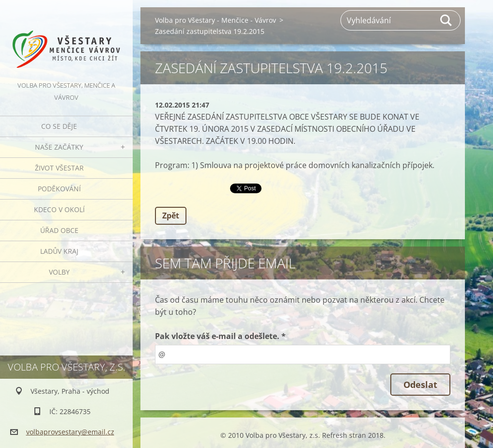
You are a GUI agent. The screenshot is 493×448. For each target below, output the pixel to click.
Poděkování (59, 189)
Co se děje (59, 126)
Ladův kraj (59, 251)
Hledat (447, 20)
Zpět (171, 216)
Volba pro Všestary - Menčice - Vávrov (216, 20)
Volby (59, 272)
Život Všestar (59, 168)
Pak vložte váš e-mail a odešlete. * (220, 336)
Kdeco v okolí (59, 209)
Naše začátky (59, 147)
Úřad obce (59, 230)
